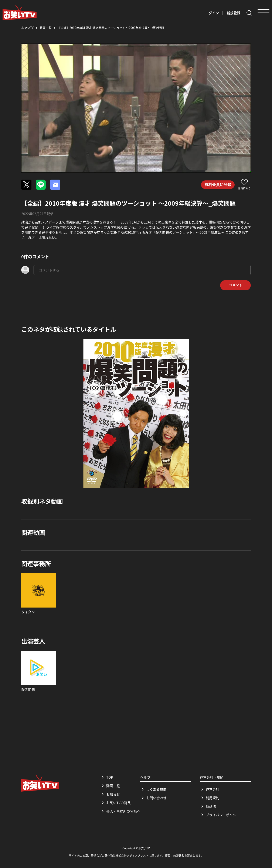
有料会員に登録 (218, 185)
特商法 (208, 806)
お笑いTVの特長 (115, 803)
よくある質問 (153, 789)
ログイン (212, 13)
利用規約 (210, 798)
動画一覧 (110, 786)
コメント (235, 285)
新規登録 (234, 13)
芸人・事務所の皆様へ (120, 811)
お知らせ (110, 794)
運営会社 (210, 789)
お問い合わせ (153, 798)
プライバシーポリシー (220, 815)
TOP (107, 777)
